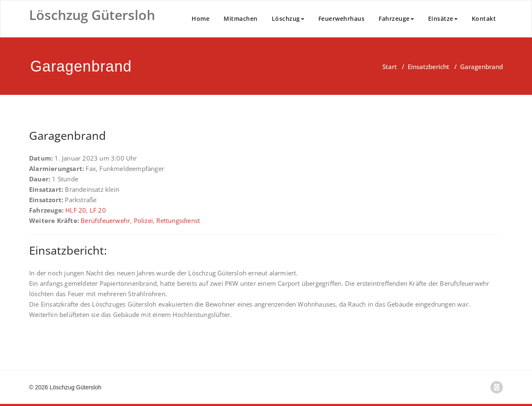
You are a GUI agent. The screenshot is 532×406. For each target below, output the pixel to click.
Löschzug (288, 19)
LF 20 (98, 210)
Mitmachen (241, 19)
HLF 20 (76, 210)
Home (201, 19)
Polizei (143, 220)
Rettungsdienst (178, 220)
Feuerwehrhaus (342, 19)
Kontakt (484, 19)
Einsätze (443, 19)
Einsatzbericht (429, 67)
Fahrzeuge (396, 19)
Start (390, 67)
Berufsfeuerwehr (105, 220)
